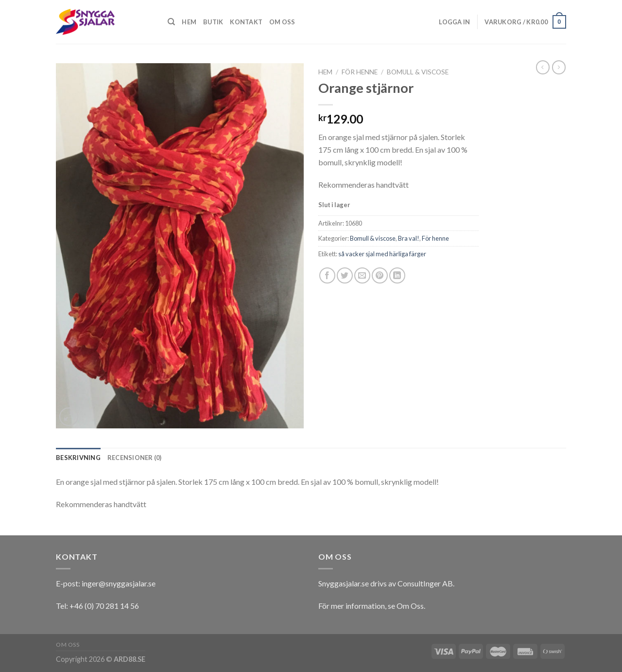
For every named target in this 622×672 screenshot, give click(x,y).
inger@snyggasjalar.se (119, 583)
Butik (213, 22)
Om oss (282, 22)
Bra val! (409, 238)
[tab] (78, 458)
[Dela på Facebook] (327, 275)
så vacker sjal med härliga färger (382, 254)
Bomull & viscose (418, 72)
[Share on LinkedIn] (397, 275)
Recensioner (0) (135, 458)
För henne (360, 72)
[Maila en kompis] (362, 275)
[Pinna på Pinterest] (380, 275)
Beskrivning (78, 458)
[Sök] (171, 22)
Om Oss (410, 606)
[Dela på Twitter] (345, 275)
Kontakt (246, 22)
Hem (189, 22)
